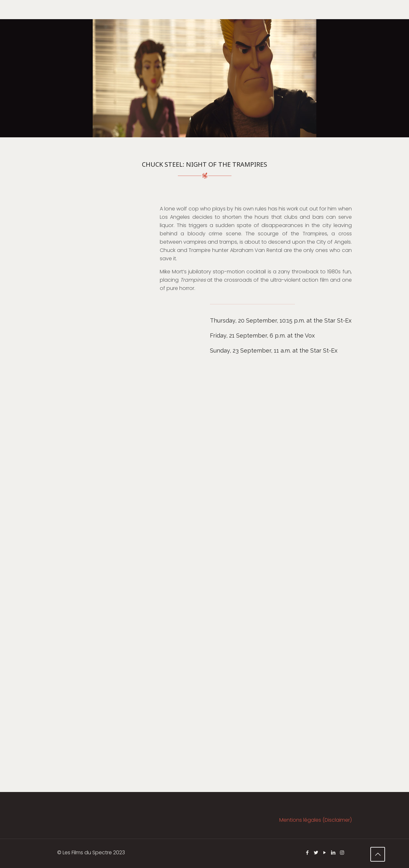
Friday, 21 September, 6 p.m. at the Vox (262, 335)
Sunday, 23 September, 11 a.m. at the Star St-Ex (274, 350)
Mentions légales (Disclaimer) (316, 820)
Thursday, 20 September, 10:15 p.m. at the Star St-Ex (281, 320)
